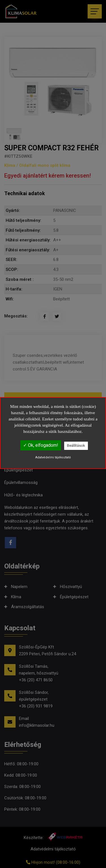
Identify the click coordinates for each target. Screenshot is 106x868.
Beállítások (76, 445)
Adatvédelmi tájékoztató (53, 457)
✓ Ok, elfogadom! (41, 445)
